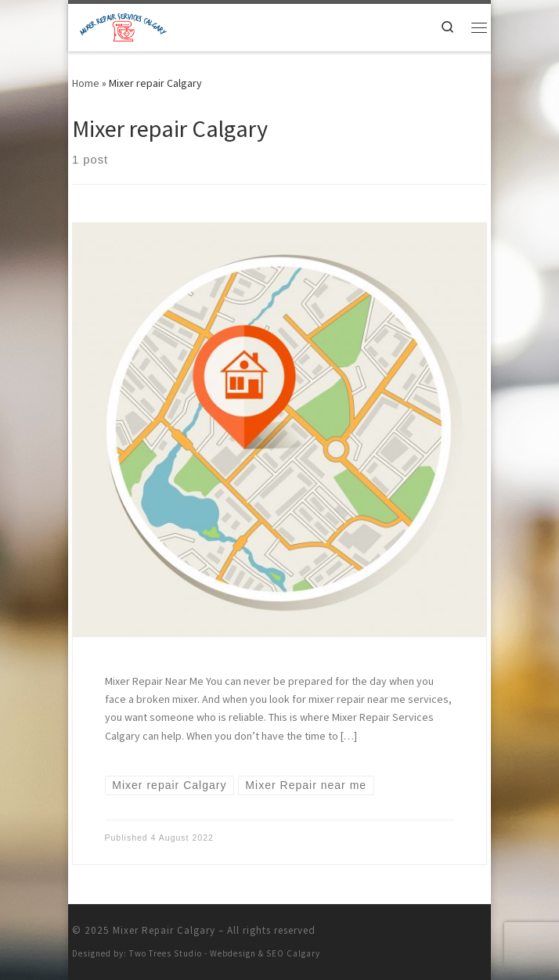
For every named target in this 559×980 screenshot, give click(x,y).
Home (86, 83)
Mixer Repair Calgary (164, 930)
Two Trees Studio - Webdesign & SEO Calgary (225, 953)
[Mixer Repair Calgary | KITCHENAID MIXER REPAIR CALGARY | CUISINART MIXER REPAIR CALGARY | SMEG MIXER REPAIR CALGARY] (119, 26)
